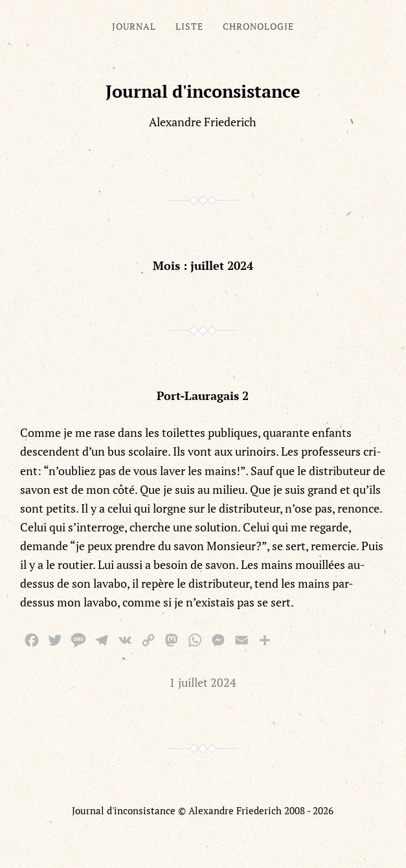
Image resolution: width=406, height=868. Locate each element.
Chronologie (258, 26)
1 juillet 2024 (203, 682)
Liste (189, 26)
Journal (134, 26)
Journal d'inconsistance (203, 91)
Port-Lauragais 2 (203, 395)
